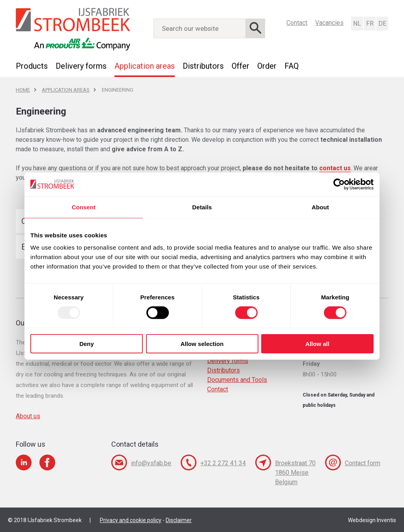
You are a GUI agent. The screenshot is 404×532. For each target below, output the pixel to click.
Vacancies (329, 23)
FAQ (292, 66)
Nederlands (357, 23)
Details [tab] (202, 207)
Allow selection (202, 344)
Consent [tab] (84, 207)
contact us (335, 168)
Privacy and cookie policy (131, 520)
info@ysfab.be (151, 463)
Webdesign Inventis (372, 520)
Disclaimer (179, 520)
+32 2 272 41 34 (223, 463)
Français (369, 23)
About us (28, 416)
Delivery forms (81, 66)
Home (23, 90)
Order (267, 66)
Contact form (363, 463)
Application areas (145, 66)
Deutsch (382, 23)
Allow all (317, 344)
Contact (297, 23)
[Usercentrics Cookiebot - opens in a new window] (339, 184)
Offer (240, 66)
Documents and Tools (237, 380)
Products (32, 66)
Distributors (203, 66)
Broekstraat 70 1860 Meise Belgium (295, 473)
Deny (87, 344)
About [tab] (320, 207)
